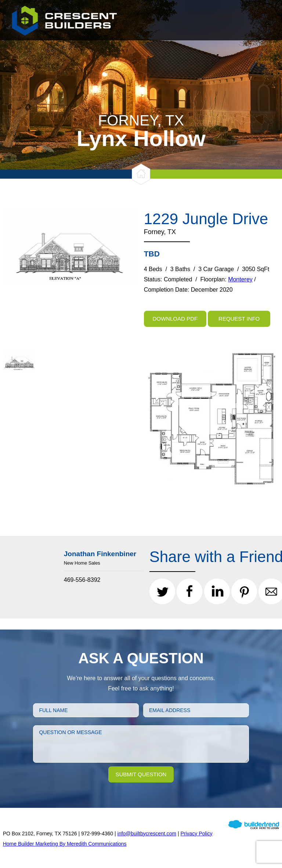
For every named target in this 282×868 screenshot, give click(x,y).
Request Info (239, 319)
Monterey (240, 279)
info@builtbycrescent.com (147, 834)
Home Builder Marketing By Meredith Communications (65, 844)
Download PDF (175, 319)
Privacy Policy (196, 834)
